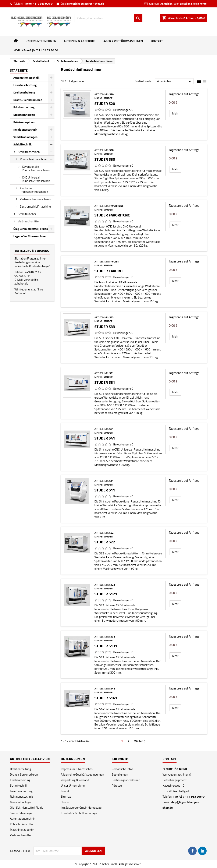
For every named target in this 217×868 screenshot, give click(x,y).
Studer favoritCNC (112, 215)
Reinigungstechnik (25, 129)
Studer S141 (106, 698)
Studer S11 (105, 490)
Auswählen (175, 81)
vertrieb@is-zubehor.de (27, 281)
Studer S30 (105, 159)
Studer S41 (105, 438)
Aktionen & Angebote (79, 41)
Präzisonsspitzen (24, 122)
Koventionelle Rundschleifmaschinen (36, 168)
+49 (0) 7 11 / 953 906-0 (38, 4)
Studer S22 (105, 542)
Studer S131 (106, 646)
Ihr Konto (120, 759)
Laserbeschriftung (25, 85)
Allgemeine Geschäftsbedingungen (82, 774)
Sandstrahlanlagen (25, 137)
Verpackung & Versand (75, 780)
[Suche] (108, 18)
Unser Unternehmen (41, 41)
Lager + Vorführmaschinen (123, 41)
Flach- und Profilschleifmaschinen (34, 190)
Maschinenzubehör (22, 830)
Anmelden (166, 4)
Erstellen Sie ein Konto (193, 4)
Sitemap (66, 796)
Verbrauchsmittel (29, 221)
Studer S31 (105, 382)
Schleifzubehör (27, 214)
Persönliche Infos (122, 769)
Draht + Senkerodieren (28, 100)
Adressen (118, 785)
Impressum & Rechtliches (77, 769)
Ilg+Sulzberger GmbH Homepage (81, 807)
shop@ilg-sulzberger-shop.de (86, 4)
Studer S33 (105, 327)
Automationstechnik (26, 77)
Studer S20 (105, 104)
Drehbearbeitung (24, 92)
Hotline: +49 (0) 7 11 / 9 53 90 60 (36, 50)
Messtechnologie (24, 115)
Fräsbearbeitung (24, 107)
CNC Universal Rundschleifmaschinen (36, 179)
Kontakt (157, 41)
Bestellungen (120, 774)
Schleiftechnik (22, 144)
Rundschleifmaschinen (34, 159)
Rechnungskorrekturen (126, 780)
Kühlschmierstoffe (21, 824)
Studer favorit (109, 271)
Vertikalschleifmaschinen (35, 199)
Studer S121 (106, 594)
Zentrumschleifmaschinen (36, 206)
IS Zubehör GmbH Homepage (79, 813)
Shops (65, 802)
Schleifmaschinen (29, 152)
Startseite (19, 70)
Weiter (140, 741)
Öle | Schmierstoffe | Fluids (31, 229)
